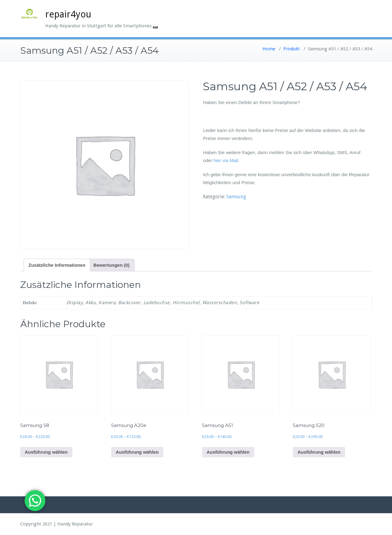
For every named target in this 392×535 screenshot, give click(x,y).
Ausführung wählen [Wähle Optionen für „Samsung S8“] (46, 452)
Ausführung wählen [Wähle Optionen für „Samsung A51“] (228, 452)
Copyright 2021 (36, 524)
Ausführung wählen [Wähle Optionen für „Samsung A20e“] (137, 452)
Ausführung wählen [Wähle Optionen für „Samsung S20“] (319, 452)
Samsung (236, 197)
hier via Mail (226, 160)
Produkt (292, 49)
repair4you (68, 14)
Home (269, 49)
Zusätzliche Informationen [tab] (57, 265)
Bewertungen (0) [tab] (111, 265)
